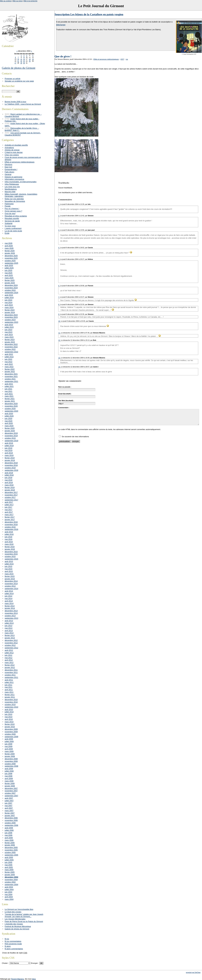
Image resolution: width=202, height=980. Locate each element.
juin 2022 (8, 359)
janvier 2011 (10, 697)
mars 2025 (9, 278)
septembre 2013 (11, 618)
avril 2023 (9, 335)
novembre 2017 (11, 495)
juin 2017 (8, 507)
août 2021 (9, 384)
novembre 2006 (11, 820)
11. (59, 333)
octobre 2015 (10, 556)
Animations (9, 148)
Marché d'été (10, 192)
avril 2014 (9, 601)
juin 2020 (8, 418)
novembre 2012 (11, 643)
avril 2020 (9, 423)
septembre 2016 (11, 529)
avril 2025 (9, 275)
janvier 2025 (10, 283)
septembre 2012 (11, 648)
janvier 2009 (10, 756)
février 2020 (10, 428)
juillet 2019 (9, 446)
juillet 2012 (9, 653)
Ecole (7, 233)
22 (21, 61)
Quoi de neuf (10, 213)
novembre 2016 (11, 524)
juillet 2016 (9, 534)
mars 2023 (9, 337)
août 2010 (9, 709)
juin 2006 (8, 833)
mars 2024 (9, 307)
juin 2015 (8, 566)
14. (59, 367)
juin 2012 (8, 655)
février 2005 (10, 872)
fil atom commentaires (14, 949)
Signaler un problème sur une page (19, 81)
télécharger (61, 25)
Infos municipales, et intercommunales (21, 182)
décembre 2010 (11, 700)
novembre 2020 (11, 406)
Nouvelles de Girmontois (15, 201)
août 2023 (9, 325)
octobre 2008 (10, 764)
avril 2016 (9, 542)
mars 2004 (9, 899)
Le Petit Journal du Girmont (101, 6)
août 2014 (9, 591)
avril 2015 (9, 571)
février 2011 (10, 695)
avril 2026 (9, 246)
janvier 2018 (10, 490)
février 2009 (10, 754)
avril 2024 (9, 305)
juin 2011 (8, 685)
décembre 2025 (11, 256)
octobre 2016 (10, 527)
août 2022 (9, 354)
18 (30, 59)
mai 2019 (9, 450)
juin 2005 (8, 862)
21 (18, 61)
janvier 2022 (10, 371)
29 (21, 63)
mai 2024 (9, 302)
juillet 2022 (9, 357)
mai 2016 (9, 539)
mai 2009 (9, 746)
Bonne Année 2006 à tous (15, 102)
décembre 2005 (11, 847)
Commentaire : (64, 408)
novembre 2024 (11, 288)
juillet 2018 (9, 475)
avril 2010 (9, 719)
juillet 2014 (9, 593)
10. (59, 321)
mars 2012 (9, 662)
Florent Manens (17, 979)
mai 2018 (9, 480)
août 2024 (9, 295)
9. (59, 314)
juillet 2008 (9, 771)
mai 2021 (9, 391)
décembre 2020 (11, 404)
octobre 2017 (10, 497)
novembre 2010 (11, 702)
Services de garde (12, 221)
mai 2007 (9, 806)
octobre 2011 (10, 675)
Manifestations (11, 189)
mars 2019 (9, 455)
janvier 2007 (10, 816)
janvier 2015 (10, 579)
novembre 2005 (11, 850)
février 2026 (10, 251)
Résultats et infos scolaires (16, 216)
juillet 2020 (9, 416)
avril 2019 (9, 453)
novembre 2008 (11, 761)
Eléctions (8, 164)
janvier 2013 (10, 638)
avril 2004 (9, 897)
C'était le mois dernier (14, 152)
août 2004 (9, 887)
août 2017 (9, 502)
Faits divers (9, 172)
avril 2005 (9, 867)
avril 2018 (9, 482)
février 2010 (10, 724)
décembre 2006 (11, 818)
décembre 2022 (11, 344)
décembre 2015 (11, 552)
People (8, 206)
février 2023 (10, 340)
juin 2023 (8, 330)
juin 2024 (8, 300)
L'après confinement (13, 228)
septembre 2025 (11, 263)
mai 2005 (9, 865)
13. (59, 358)
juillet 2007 (9, 801)
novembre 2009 (11, 732)
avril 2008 (9, 778)
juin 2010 (8, 714)
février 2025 (10, 280)
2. (59, 216)
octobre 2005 (10, 852)
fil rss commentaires (13, 941)
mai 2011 (9, 687)
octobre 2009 (10, 734)
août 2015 (9, 561)
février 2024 (10, 310)
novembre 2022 (11, 347)
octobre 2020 (10, 409)
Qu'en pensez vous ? (13, 211)
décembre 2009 (11, 729)
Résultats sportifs (12, 218)
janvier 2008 (10, 786)
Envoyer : (35, 963)
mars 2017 (9, 515)
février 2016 (10, 547)
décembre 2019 (11, 433)
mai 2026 (9, 243)
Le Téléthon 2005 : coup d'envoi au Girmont (23, 104)
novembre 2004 (11, 880)
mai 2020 (9, 421)
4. (59, 248)
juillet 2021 (9, 386)
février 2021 (10, 399)
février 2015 (10, 576)
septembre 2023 (11, 322)
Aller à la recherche (31, 1)
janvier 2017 (10, 520)
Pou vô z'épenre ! (12, 209)
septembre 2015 (11, 559)
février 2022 (10, 369)
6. (59, 286)
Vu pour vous (10, 226)
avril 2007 (9, 808)
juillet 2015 (9, 564)
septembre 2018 (11, 470)
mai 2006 (9, 835)
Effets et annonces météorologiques (106, 59)
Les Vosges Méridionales (15, 919)
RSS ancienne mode (13, 944)
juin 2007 (8, 803)
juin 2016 (8, 537)
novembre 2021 (11, 376)
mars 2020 (9, 426)
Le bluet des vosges (13, 912)
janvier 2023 (10, 342)
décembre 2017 (11, 492)
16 (24, 59)
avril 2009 (9, 749)
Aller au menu (18, 1)
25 (30, 61)
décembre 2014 (11, 581)
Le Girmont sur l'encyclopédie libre (19, 909)
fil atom (8, 946)
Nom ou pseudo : (65, 387)
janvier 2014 (10, 608)
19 (33, 59)
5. (59, 259)
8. (59, 304)
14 (18, 59)
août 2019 (9, 443)
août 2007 (9, 798)
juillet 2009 (9, 741)
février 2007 (10, 813)
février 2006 (10, 843)
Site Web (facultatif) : (66, 401)
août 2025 (9, 265)
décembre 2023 (11, 315)
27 (15, 63)
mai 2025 (9, 273)
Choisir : (6, 963)
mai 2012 (9, 658)
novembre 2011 (11, 672)
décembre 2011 (11, 670)
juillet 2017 (9, 505)
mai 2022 (9, 362)
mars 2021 (9, 396)
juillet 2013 (9, 623)
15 (21, 59)
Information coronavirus (14, 179)
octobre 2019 (10, 438)
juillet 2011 (9, 682)
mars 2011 (9, 692)
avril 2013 (9, 631)
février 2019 (10, 458)
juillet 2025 (9, 268)
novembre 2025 (11, 258)
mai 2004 (9, 894)
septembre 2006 (11, 825)
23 (24, 61)
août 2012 (9, 650)
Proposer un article (12, 79)
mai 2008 (9, 776)
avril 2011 (9, 690)
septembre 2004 (11, 885)
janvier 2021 (10, 401)
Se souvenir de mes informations (75, 437)
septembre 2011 (11, 677)
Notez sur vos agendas (14, 199)
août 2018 (9, 473)
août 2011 (9, 680)
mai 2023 (9, 332)
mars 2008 (9, 781)
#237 (122, 59)
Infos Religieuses (12, 184)
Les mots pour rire (12, 187)
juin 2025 (8, 270)
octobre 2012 (10, 645)
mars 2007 (9, 811)
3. (59, 230)
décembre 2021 (11, 374)
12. (59, 340)
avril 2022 (9, 364)
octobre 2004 (10, 882)
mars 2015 (9, 574)
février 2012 (10, 665)
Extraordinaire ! (11, 169)
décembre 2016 (11, 522)
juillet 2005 (9, 860)
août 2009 (9, 739)
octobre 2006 (10, 823)
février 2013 (10, 635)
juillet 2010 (9, 712)
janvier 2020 (10, 431)
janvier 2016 (10, 549)
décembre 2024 (11, 285)
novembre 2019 (11, 436)
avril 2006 (9, 838)
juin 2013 (8, 626)
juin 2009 (8, 744)
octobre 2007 (10, 793)
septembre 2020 (11, 411)
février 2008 (10, 783)
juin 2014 (8, 596)
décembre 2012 (11, 640)
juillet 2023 (9, 327)
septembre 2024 (11, 293)
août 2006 (9, 828)
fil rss (7, 939)
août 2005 (9, 857)
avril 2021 (9, 394)
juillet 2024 (9, 298)
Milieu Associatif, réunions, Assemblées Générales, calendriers (21, 195)
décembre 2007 (11, 788)
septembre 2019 (11, 441)
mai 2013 (9, 628)
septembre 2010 (11, 707)
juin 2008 (8, 774)
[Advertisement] (108, 462)
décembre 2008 (11, 759)
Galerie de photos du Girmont (19, 68)
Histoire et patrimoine (14, 177)
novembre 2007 (11, 791)
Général (8, 174)
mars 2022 (9, 367)
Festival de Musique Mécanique (18, 926)
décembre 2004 (11, 877)
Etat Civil (8, 167)
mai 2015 (9, 569)
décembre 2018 (11, 463)
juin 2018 (8, 478)
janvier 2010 (10, 727)
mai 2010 (9, 717)
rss (127, 59)
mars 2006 (9, 840)
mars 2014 (9, 603)
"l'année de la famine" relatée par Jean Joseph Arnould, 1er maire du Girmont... (24, 915)
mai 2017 (9, 510)
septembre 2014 (11, 589)
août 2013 (9, 621)
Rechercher (8, 86)
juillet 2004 (9, 889)
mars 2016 (9, 544)
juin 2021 (8, 389)
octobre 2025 (10, 261)
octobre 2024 (10, 290)
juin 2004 (8, 892)
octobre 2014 (10, 586)
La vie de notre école (13, 231)
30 (24, 63)
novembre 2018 (11, 465)
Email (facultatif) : (65, 394)
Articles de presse (12, 150)
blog (34, 979)
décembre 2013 (11, 611)
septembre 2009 (11, 737)
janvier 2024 (10, 312)
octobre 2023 (10, 320)
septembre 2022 (11, 352)
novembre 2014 (11, 584)
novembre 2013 (11, 613)
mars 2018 (9, 485)
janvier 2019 (10, 460)
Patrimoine (9, 204)
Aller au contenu (6, 1)
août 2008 (9, 769)
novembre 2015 (11, 554)
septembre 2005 (11, 855)
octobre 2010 (10, 705)
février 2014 (10, 606)
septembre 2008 (11, 766)
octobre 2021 (10, 379)
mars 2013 (9, 633)
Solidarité (9, 223)
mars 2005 (9, 870)
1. (59, 204)
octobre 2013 (10, 616)
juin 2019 (8, 448)
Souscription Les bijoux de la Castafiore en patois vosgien (89, 14)
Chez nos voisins (12, 155)
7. (59, 297)
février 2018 (10, 487)
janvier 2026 (10, 253)
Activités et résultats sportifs (16, 145)
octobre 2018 (10, 468)
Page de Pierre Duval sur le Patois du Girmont (24, 921)
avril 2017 (9, 512)
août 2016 (9, 532)
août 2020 (9, 413)
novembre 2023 (11, 317)
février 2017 (10, 517)
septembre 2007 (11, 796)
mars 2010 (9, 722)
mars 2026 (9, 248)
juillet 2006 (9, 830)
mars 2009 (9, 751)
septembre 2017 (11, 500)
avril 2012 (9, 660)
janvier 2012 (10, 667)
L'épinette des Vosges (14, 924)
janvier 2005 (10, 875)
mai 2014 (9, 598)
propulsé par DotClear (193, 972)
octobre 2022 (10, 349)
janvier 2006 (10, 845)
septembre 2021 (11, 381)
